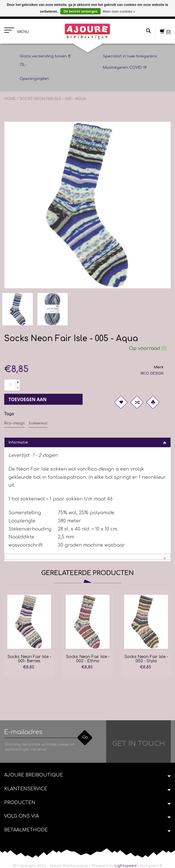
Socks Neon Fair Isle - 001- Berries (29, 659)
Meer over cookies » (119, 12)
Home (10, 99)
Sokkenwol (38, 423)
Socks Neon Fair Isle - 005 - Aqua (53, 99)
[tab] (87, 442)
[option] (29, 633)
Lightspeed (126, 866)
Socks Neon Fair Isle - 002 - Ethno (88, 659)
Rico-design (14, 423)
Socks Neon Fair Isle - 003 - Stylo (146, 659)
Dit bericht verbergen (80, 12)
